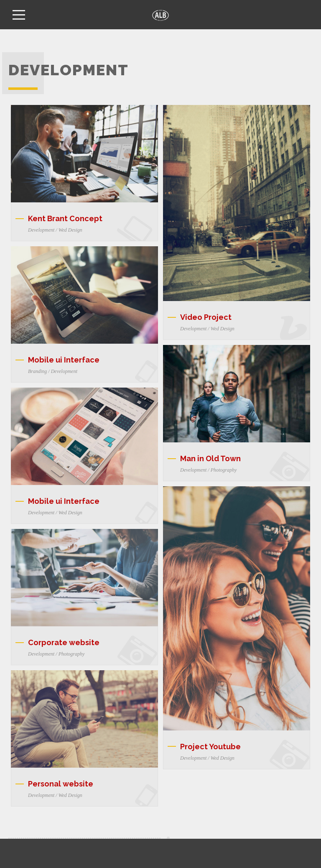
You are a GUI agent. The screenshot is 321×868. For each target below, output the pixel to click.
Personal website (61, 784)
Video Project (206, 317)
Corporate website (64, 642)
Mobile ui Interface (64, 360)
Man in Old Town (210, 458)
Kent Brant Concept (65, 218)
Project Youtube (210, 747)
